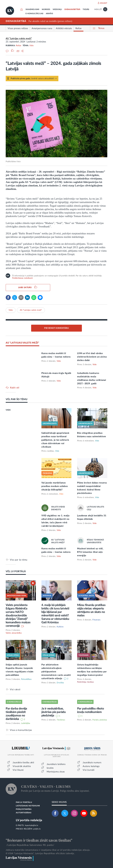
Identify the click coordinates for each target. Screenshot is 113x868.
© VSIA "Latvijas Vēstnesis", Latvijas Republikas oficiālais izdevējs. (40, 853)
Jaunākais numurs (92, 763)
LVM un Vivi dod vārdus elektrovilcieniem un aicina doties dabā (92, 357)
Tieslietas (61, 720)
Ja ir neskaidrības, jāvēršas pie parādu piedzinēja (54, 712)
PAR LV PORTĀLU (24, 802)
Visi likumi (18, 770)
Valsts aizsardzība (14, 633)
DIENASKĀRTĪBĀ (72, 9)
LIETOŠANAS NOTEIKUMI (28, 806)
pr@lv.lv (37, 829)
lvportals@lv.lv (32, 825)
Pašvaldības (26, 679)
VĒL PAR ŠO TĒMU (17, 399)
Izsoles (50, 768)
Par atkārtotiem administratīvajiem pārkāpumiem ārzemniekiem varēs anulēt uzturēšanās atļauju (56, 672)
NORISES (46, 9)
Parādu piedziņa (100, 720)
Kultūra (60, 627)
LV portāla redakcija (29, 820)
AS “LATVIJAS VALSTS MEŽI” (22, 343)
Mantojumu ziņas (56, 772)
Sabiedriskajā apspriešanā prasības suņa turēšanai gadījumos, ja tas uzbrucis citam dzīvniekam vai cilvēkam (55, 440)
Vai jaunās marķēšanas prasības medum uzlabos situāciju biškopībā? (55, 486)
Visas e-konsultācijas (21, 730)
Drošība (60, 683)
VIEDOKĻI (57, 9)
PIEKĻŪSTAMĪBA (24, 809)
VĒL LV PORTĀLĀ (16, 571)
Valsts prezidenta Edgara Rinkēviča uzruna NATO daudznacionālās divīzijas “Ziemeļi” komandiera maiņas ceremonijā (18, 615)
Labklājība (26, 723)
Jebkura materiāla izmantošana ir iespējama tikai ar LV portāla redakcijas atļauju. (48, 850)
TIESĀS (86, 9)
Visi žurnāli (89, 770)
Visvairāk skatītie (22, 766)
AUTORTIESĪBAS (24, 813)
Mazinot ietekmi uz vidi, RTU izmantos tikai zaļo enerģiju (90, 552)
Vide (31, 46)
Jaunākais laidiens (56, 764)
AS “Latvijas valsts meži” (19, 39)
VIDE (8, 410)
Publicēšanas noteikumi (22, 278)
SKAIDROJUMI (32, 9)
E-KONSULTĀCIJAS (34, 14)
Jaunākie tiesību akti (23, 763)
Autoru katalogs (91, 766)
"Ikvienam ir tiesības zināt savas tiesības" (39, 840)
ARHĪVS (49, 14)
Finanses (96, 620)
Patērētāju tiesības (86, 682)
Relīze (19, 46)
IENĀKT (104, 3)
